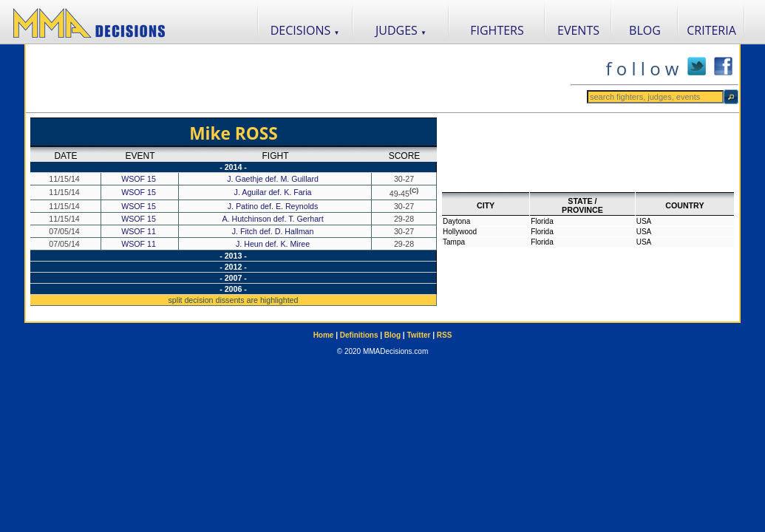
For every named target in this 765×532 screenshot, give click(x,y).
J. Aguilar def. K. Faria (274, 192)
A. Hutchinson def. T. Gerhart (273, 219)
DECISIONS (305, 30)
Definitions (359, 335)
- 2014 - (233, 167)
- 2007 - (233, 278)
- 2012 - (233, 267)
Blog (392, 335)
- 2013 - (233, 256)
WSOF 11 (139, 231)
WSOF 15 (139, 179)
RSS (445, 335)
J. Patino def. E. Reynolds (274, 206)
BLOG (645, 30)
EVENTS (578, 30)
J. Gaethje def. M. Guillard (274, 179)
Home (324, 335)
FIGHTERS (497, 30)
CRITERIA (711, 30)
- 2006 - (233, 289)
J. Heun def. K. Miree (274, 244)
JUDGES (401, 30)
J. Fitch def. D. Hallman (274, 231)
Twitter (418, 335)
